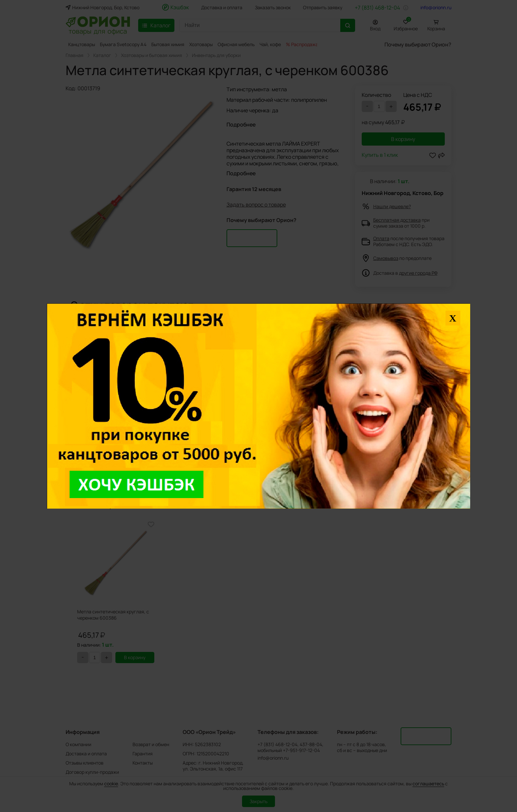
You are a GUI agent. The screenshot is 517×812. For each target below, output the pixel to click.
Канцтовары (82, 44)
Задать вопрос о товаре (256, 205)
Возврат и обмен (151, 744)
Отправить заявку (323, 8)
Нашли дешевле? (392, 206)
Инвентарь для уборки (216, 55)
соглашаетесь (428, 784)
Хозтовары (201, 44)
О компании (78, 744)
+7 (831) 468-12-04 (377, 8)
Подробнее (241, 125)
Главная (75, 55)
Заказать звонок (273, 8)
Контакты (143, 763)
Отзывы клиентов (85, 763)
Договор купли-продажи (92, 772)
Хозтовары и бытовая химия (152, 55)
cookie (111, 784)
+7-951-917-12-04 (301, 750)
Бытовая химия (168, 44)
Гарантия (143, 754)
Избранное (406, 24)
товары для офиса (98, 31)
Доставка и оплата (222, 8)
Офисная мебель (236, 44)
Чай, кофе (270, 44)
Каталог (102, 55)
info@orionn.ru (436, 8)
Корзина (436, 28)
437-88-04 (311, 744)
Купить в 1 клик (380, 155)
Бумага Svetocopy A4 (123, 44)
